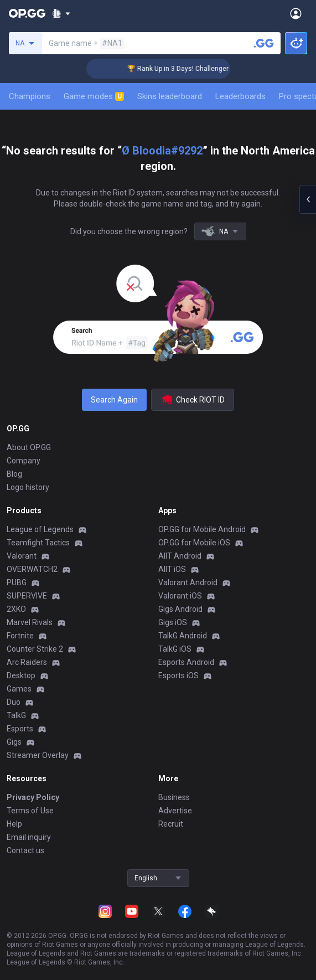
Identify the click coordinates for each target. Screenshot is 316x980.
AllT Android (180, 556)
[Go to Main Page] (27, 13)
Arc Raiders (27, 662)
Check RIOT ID (193, 400)
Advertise (175, 811)
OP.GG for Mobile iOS (194, 543)
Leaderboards (240, 96)
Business (174, 797)
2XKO (16, 609)
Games (19, 689)
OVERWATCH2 (32, 569)
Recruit (171, 824)
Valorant (22, 556)
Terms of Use (30, 811)
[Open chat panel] (308, 199)
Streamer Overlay (38, 755)
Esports (20, 729)
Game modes (94, 96)
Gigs (14, 742)
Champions (30, 96)
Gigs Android (180, 609)
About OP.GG (29, 447)
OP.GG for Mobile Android (202, 529)
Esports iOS (178, 675)
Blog (14, 474)
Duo (14, 702)
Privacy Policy (33, 797)
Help (14, 824)
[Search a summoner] (264, 43)
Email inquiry (29, 837)
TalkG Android (183, 636)
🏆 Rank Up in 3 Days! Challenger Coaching (200, 69)
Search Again (114, 400)
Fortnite (20, 636)
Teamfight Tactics (38, 543)
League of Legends (40, 529)
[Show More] (61, 13)
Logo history (28, 487)
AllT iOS (172, 569)
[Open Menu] (296, 13)
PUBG (17, 582)
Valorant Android (188, 582)
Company (24, 461)
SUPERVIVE (27, 596)
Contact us (25, 850)
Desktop (21, 675)
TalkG (16, 715)
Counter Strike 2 (35, 649)
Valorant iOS (180, 596)
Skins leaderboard (170, 96)
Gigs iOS (173, 622)
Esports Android (186, 662)
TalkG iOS (175, 649)
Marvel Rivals (30, 622)
